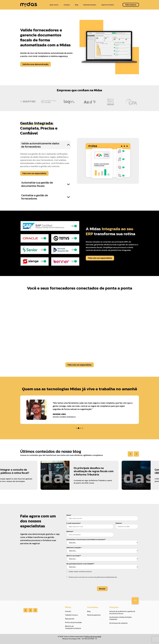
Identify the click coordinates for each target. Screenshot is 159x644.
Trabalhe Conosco (71, 615)
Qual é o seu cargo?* (74, 556)
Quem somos (54, 5)
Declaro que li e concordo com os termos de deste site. (93, 577)
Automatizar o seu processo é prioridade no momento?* (86, 539)
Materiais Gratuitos (90, 5)
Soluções (67, 5)
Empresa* (70, 531)
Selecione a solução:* (74, 548)
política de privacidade (103, 577)
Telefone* (119, 523)
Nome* (69, 515)
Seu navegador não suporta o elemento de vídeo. (80, 324)
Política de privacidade (73, 622)
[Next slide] (136, 454)
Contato (68, 611)
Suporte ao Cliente (108, 5)
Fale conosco (131, 5)
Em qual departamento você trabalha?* (80, 564)
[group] (76, 478)
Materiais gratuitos (94, 615)
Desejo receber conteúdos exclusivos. (80, 572)
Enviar (102, 589)
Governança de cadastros (118, 623)
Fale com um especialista (34, 173)
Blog (77, 5)
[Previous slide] (130, 454)
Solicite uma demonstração (35, 64)
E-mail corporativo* (74, 523)
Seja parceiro (70, 619)
